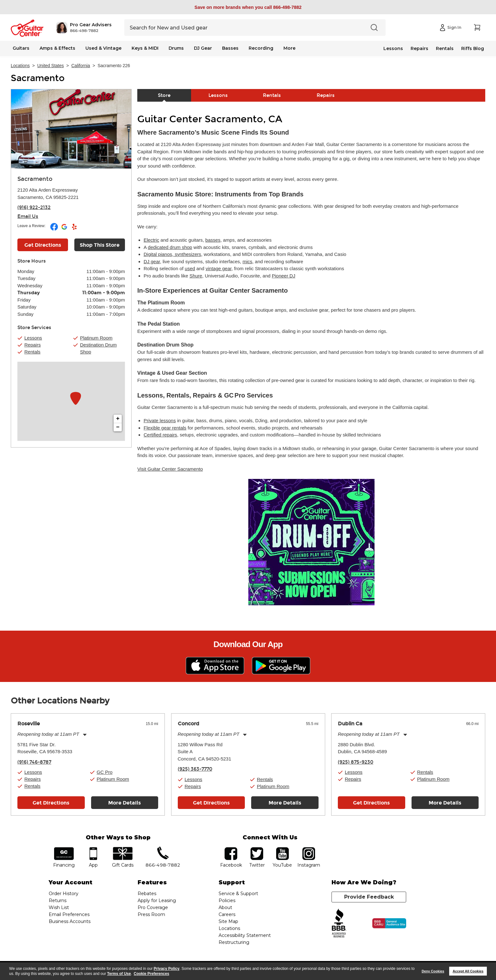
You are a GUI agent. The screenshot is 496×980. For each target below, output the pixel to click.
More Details (124, 803)
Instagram (309, 849)
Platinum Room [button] (96, 338)
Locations (20, 66)
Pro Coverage (153, 907)
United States (51, 66)
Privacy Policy (167, 969)
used (190, 268)
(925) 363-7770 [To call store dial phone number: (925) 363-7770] (195, 769)
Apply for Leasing (157, 900)
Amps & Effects (57, 48)
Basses (230, 48)
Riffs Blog (473, 48)
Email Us (28, 216)
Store (164, 95)
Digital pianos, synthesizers (172, 254)
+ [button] (118, 419)
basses (213, 240)
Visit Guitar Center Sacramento (170, 469)
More (289, 48)
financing (64, 849)
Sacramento (38, 78)
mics (248, 261)
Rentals (445, 48)
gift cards (123, 849)
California (81, 66)
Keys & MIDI (145, 48)
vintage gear (219, 268)
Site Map (228, 921)
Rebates (147, 894)
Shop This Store (100, 245)
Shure (196, 276)
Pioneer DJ (283, 276)
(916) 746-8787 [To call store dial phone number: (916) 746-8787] (34, 762)
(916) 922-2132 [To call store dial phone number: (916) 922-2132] (34, 207)
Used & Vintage (103, 48)
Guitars (21, 48)
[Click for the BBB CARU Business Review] (389, 923)
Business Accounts (70, 921)
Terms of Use (119, 974)
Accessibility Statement (245, 935)
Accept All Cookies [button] (468, 971)
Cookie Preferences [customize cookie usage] (152, 974)
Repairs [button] (33, 345)
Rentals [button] (32, 352)
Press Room (151, 914)
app (93, 849)
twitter (257, 849)
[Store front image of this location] (71, 129)
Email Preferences (69, 914)
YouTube (282, 849)
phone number (163, 849)
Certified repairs (160, 435)
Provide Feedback (369, 897)
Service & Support (238, 894)
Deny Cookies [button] (433, 971)
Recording (261, 48)
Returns (58, 900)
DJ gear (152, 261)
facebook (231, 849)
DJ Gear (203, 48)
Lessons (393, 48)
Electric (151, 240)
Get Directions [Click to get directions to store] (43, 245)
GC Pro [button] (105, 772)
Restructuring (234, 942)
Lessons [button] (33, 338)
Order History (64, 894)
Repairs (419, 48)
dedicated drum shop (170, 247)
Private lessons (160, 420)
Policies (227, 900)
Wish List (59, 907)
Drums (176, 48)
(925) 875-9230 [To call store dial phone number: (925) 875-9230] (356, 762)
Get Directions (51, 803)
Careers (227, 914)
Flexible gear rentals (165, 428)
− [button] (118, 427)
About (225, 907)
